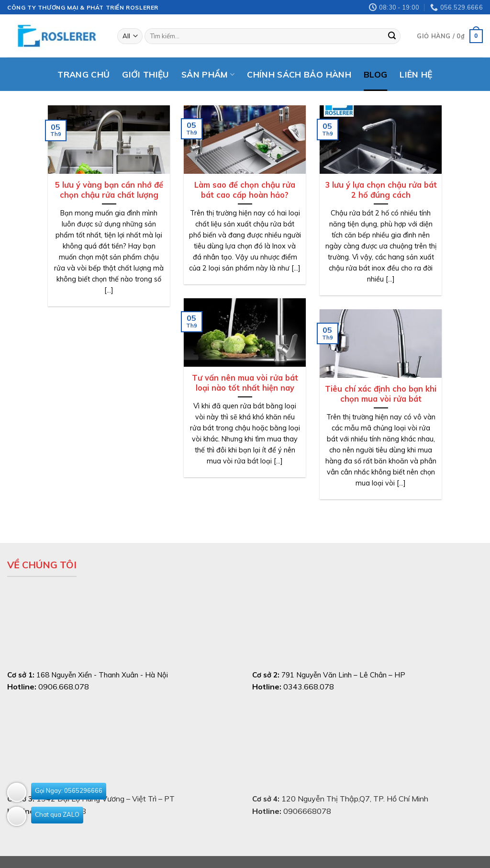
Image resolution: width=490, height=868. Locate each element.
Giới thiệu (145, 74)
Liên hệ (416, 74)
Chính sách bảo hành (299, 74)
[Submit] (392, 36)
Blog (375, 74)
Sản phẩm (208, 74)
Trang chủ (84, 74)
